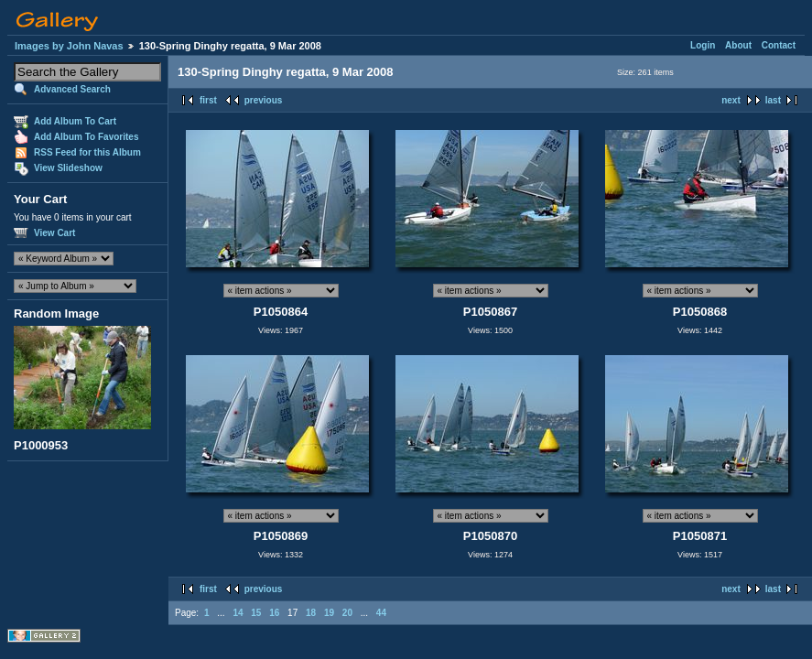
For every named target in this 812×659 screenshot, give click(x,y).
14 (238, 613)
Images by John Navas (69, 46)
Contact (779, 45)
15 (256, 613)
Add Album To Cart (75, 121)
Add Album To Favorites (86, 137)
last (773, 100)
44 (381, 613)
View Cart (54, 233)
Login (703, 45)
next (731, 100)
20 (347, 613)
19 (329, 613)
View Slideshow (68, 168)
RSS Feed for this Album (87, 152)
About (738, 45)
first (208, 100)
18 (311, 613)
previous (264, 100)
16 (274, 613)
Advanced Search (72, 89)
